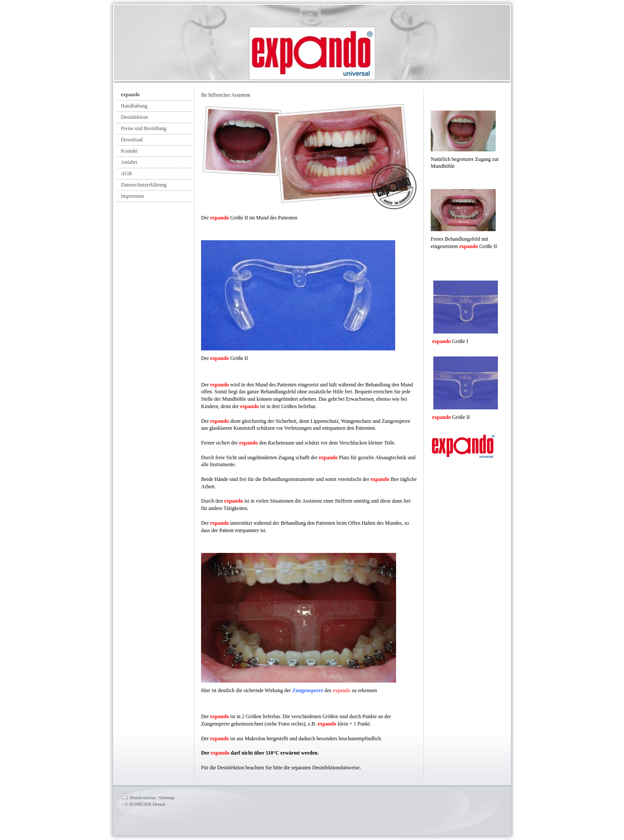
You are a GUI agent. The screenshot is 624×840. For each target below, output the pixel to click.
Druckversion (139, 798)
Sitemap (167, 798)
